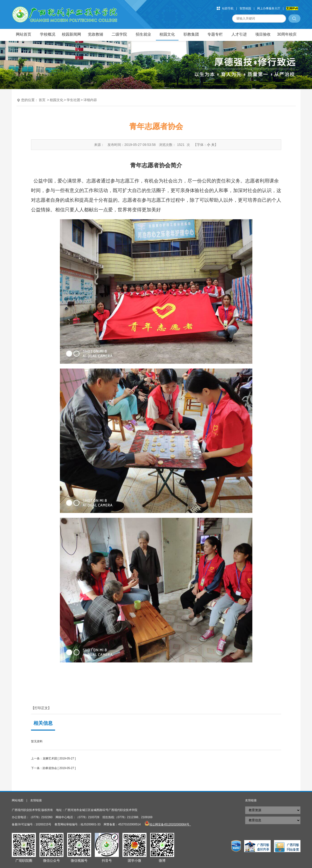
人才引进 (239, 34)
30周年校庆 (287, 34)
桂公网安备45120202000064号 (170, 824)
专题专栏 (215, 34)
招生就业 (143, 34)
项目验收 (263, 34)
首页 (42, 100)
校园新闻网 (71, 34)
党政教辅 (96, 34)
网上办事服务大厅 (269, 8)
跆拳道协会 (50, 768)
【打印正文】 (41, 708)
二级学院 (119, 34)
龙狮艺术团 (50, 758)
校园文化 (167, 34)
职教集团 (191, 34)
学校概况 (48, 34)
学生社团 (73, 100)
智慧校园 (245, 8)
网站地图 (18, 800)
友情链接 (36, 800)
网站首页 (24, 34)
